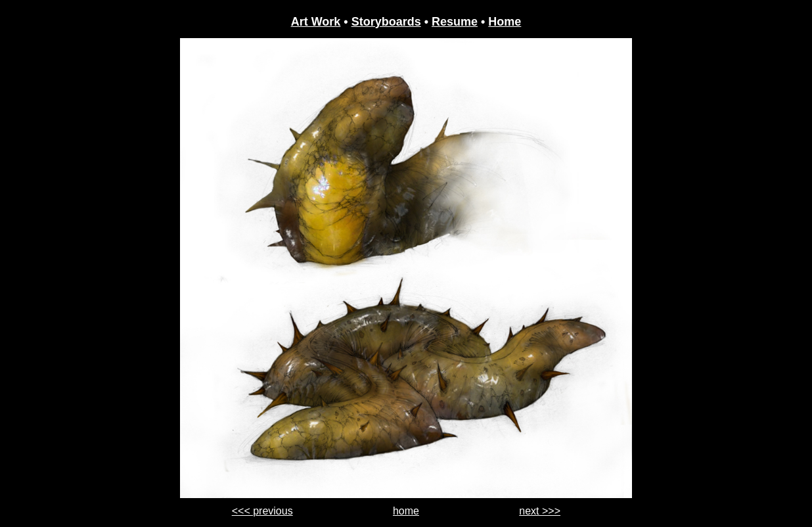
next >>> (540, 511)
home (406, 511)
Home (505, 22)
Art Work (316, 22)
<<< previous (262, 511)
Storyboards (386, 22)
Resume (455, 22)
